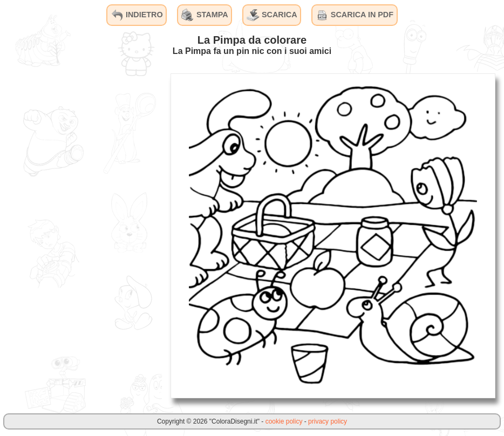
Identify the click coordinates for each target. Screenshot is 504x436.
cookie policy (284, 421)
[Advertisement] (81, 235)
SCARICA (272, 15)
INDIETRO (137, 15)
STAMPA (205, 15)
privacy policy (328, 421)
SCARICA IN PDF (355, 15)
